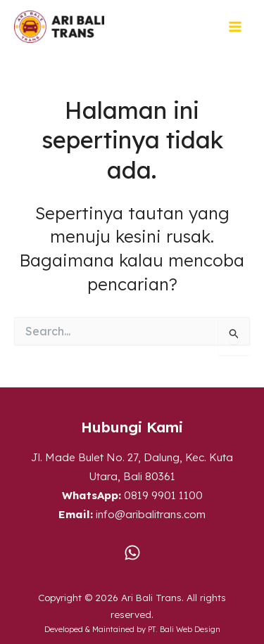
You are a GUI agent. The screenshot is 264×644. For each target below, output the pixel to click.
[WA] (132, 553)
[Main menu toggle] (235, 27)
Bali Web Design (190, 629)
